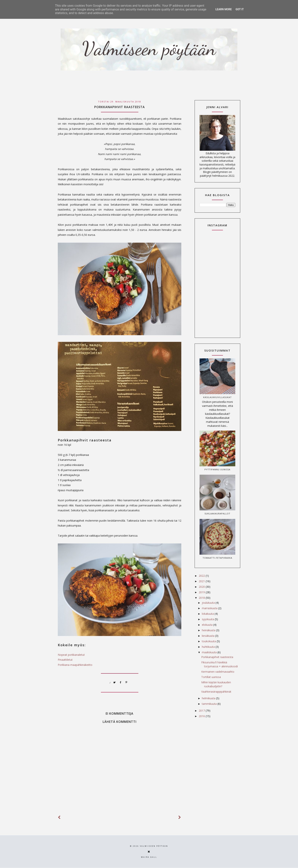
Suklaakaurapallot (217, 514)
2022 (202, 576)
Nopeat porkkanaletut (71, 655)
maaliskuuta (210, 652)
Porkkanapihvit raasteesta (217, 657)
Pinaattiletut (65, 660)
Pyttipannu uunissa (217, 469)
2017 (202, 711)
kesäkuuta (208, 636)
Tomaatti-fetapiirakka (217, 558)
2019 (202, 592)
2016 (202, 716)
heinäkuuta (209, 630)
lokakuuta (208, 614)
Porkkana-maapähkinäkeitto (75, 665)
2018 (202, 598)
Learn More (223, 9)
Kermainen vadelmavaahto (218, 672)
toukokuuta (209, 641)
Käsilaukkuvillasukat (217, 397)
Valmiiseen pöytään (154, 846)
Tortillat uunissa (211, 677)
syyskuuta (208, 619)
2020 (202, 587)
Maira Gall (149, 857)
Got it (240, 9)
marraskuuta (210, 608)
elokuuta (208, 625)
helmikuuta (209, 698)
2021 (202, 581)
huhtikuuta (209, 647)
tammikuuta (210, 704)
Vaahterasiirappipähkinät (216, 692)
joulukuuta (209, 603)
